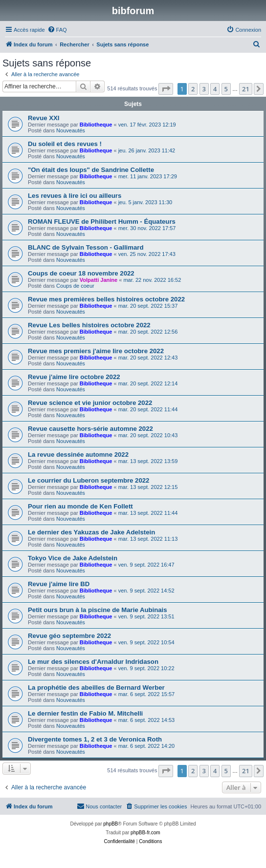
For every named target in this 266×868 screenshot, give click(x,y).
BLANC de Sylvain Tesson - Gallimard (86, 247)
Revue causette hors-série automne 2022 (90, 429)
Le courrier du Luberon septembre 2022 (89, 480)
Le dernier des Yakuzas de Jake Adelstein (91, 532)
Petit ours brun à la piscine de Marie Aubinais (98, 610)
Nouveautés (71, 130)
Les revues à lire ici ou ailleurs (75, 196)
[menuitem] (57, 30)
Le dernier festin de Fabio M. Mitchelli (85, 713)
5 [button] (226, 89)
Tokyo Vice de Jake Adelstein (73, 558)
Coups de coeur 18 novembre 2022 (81, 273)
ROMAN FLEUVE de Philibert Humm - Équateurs (102, 222)
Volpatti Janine (99, 280)
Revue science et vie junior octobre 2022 (90, 403)
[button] (166, 89)
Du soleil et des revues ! (65, 144)
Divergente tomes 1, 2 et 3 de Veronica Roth (95, 739)
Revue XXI (44, 118)
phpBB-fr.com (145, 833)
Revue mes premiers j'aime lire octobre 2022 (96, 351)
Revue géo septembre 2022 (69, 636)
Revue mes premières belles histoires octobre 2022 (106, 299)
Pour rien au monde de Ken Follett (80, 506)
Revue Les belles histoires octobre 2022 (89, 325)
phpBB (111, 824)
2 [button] (193, 89)
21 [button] (246, 89)
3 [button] (204, 89)
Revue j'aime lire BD (59, 584)
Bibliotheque (96, 125)
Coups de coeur (75, 286)
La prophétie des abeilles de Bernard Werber (96, 688)
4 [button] (215, 89)
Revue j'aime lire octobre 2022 (74, 377)
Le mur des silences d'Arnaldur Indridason (93, 662)
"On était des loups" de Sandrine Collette (91, 170)
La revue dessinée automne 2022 (78, 455)
